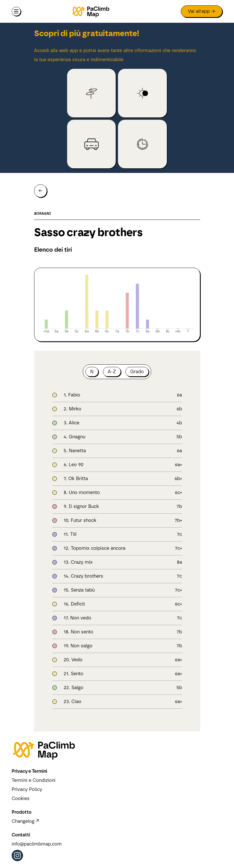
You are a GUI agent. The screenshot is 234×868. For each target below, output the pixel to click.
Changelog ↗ (25, 821)
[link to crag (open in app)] (91, 93)
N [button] (92, 372)
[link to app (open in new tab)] (202, 11)
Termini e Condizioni (34, 780)
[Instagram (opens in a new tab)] (17, 855)
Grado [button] (137, 372)
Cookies (21, 798)
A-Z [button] (112, 372)
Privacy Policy (27, 789)
